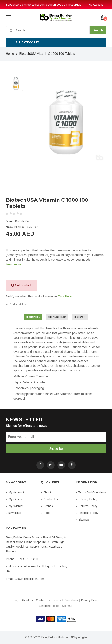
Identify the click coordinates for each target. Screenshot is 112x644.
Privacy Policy (87, 499)
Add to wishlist (16, 304)
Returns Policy (87, 506)
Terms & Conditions (66, 600)
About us (27, 600)
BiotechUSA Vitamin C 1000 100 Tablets (47, 54)
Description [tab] (33, 317)
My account (15, 492)
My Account (96, 5)
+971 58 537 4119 (27, 559)
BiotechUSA (22, 221)
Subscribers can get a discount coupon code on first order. (43, 5)
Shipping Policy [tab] (57, 317)
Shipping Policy (87, 513)
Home (10, 54)
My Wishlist (15, 506)
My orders (14, 499)
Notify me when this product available (39, 296)
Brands (47, 506)
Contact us (49, 499)
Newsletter (14, 513)
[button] (56, 42)
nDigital (83, 637)
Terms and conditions (91, 492)
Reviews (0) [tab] (80, 317)
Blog (45, 513)
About (46, 492)
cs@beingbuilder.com (29, 579)
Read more (14, 264)
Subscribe (56, 449)
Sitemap (82, 520)
